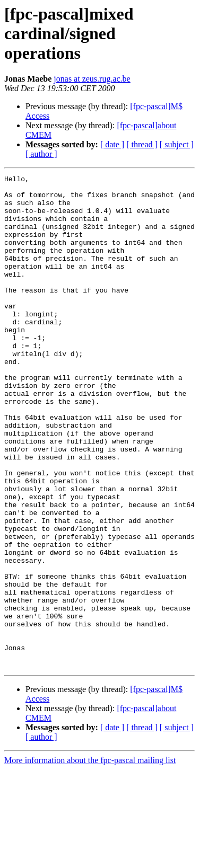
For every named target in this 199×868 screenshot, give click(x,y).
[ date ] (112, 144)
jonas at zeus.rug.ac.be (92, 79)
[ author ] (41, 154)
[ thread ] (142, 144)
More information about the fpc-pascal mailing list (90, 859)
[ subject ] (177, 144)
